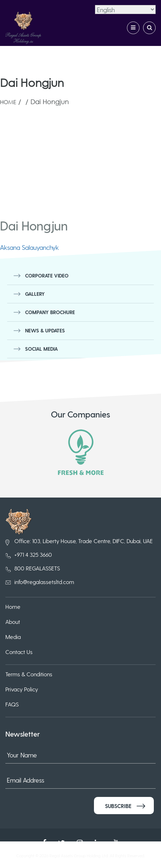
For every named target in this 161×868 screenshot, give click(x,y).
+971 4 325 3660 (33, 554)
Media (13, 637)
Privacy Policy (22, 689)
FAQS (12, 704)
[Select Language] (125, 10)
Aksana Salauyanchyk (29, 247)
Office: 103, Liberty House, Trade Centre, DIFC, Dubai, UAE (84, 541)
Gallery (35, 294)
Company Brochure (50, 312)
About (13, 622)
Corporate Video (47, 276)
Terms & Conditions (29, 674)
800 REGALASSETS (37, 568)
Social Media (41, 349)
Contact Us (19, 652)
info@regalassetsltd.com (44, 582)
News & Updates (45, 330)
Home (8, 102)
